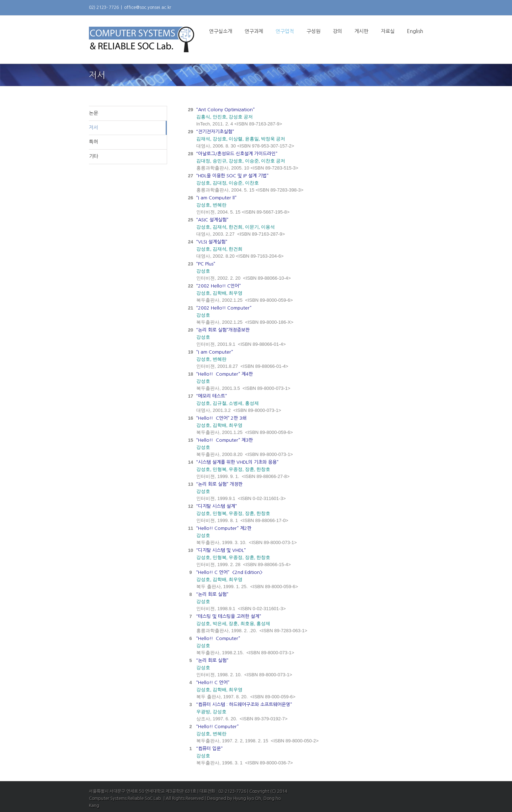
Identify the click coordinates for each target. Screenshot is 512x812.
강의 (337, 31)
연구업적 (285, 31)
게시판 (361, 31)
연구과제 (254, 31)
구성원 (313, 31)
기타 (94, 156)
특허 (94, 142)
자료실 (388, 31)
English (415, 31)
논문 (94, 113)
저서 (94, 128)
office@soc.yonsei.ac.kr (148, 7)
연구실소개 (221, 31)
